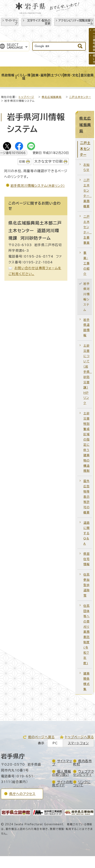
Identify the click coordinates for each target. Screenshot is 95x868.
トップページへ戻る (79, 737)
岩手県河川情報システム (38, 186)
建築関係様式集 (86, 681)
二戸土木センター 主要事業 (87, 230)
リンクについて (82, 784)
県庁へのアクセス (22, 794)
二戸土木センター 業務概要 (87, 193)
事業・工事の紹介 (86, 263)
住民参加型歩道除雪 (86, 585)
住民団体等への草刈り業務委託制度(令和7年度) (86, 634)
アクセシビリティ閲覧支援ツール (76, 22)
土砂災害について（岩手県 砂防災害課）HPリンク (88, 374)
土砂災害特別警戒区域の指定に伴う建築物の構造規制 (86, 442)
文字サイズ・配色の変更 (39, 22)
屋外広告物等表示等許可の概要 (86, 497)
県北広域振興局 (52, 97)
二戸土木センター (80, 97)
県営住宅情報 (86, 559)
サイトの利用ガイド (62, 784)
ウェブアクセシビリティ (84, 773)
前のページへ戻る (41, 737)
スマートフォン (78, 743)
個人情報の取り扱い (62, 773)
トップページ (26, 97)
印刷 (22, 162)
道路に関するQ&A (86, 533)
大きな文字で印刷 (49, 161)
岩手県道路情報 (86, 328)
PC (55, 743)
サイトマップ (11, 22)
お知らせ (86, 167)
